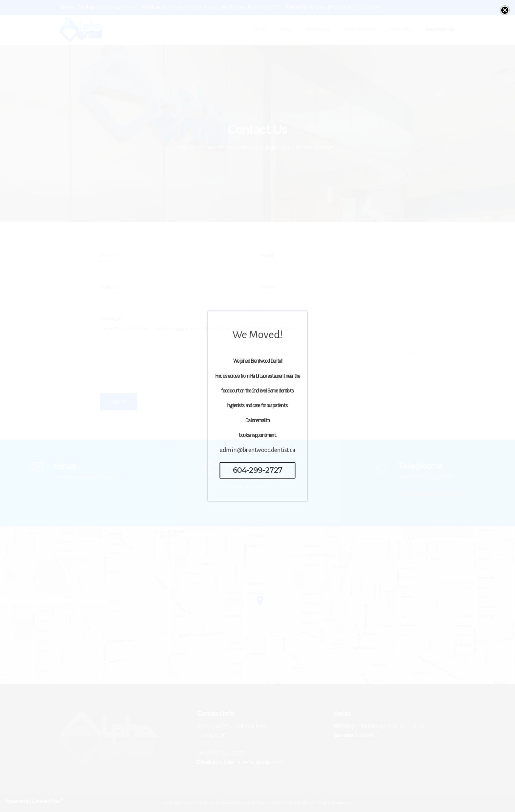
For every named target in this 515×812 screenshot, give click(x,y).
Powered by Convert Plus (34, 801)
